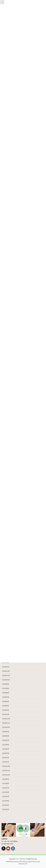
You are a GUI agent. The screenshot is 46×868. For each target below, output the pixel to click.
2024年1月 (6, 667)
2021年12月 (6, 766)
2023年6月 (6, 693)
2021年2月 (6, 809)
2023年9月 (6, 684)
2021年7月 (6, 788)
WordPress (16, 861)
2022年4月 (6, 749)
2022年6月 (6, 745)
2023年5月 (6, 697)
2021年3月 (6, 805)
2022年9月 (6, 732)
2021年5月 (6, 796)
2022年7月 (6, 740)
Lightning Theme (27, 861)
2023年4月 (6, 701)
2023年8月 (6, 688)
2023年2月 (6, 710)
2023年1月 (6, 714)
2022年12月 (6, 719)
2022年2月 (6, 758)
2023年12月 (6, 671)
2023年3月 (6, 706)
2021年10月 (6, 775)
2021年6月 (6, 792)
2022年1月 (6, 762)
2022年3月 (6, 753)
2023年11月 (6, 675)
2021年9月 (6, 779)
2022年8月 (6, 736)
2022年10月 (6, 727)
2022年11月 (6, 723)
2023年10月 (6, 680)
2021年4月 (6, 801)
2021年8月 (6, 783)
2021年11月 (6, 770)
